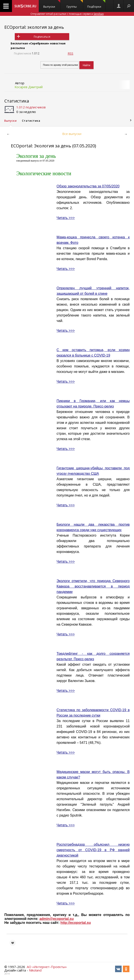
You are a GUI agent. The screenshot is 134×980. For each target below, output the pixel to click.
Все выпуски (72, 134)
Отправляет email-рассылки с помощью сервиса (67, 14)
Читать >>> (66, 218)
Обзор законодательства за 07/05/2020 (88, 186)
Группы (75, 4)
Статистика (17, 101)
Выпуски (52, 4)
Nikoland (35, 970)
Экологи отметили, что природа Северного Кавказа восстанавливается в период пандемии (93, 586)
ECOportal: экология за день (34, 27)
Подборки (96, 4)
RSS (70, 53)
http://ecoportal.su (76, 923)
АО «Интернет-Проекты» (47, 967)
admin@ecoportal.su (57, 919)
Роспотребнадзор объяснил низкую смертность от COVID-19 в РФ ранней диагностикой (93, 850)
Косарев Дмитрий (29, 87)
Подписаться (42, 37)
